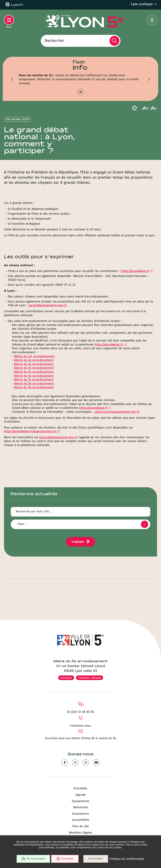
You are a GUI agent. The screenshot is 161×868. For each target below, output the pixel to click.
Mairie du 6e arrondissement (34, 385)
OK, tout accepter (33, 859)
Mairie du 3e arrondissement (34, 374)
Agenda (80, 795)
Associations (80, 814)
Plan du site (81, 826)
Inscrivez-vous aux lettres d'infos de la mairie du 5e (80, 738)
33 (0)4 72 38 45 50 (80, 712)
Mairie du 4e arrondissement (34, 378)
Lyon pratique (144, 4)
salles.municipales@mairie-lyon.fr (117, 422)
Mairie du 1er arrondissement (34, 366)
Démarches (81, 807)
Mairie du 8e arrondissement (34, 393)
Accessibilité (81, 820)
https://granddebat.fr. (109, 354)
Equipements (81, 801)
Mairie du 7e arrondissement (34, 389)
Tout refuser (65, 859)
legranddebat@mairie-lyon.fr (47, 315)
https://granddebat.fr (135, 281)
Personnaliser (96, 859)
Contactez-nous (80, 726)
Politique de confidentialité (127, 859)
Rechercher (55, 41)
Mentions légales (81, 833)
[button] (12, 79)
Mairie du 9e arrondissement (34, 397)
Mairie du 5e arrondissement (34, 382)
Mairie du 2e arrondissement (34, 370)
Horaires (66, 678)
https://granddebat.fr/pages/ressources (30, 441)
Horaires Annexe (90, 678)
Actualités (80, 789)
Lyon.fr (17, 5)
